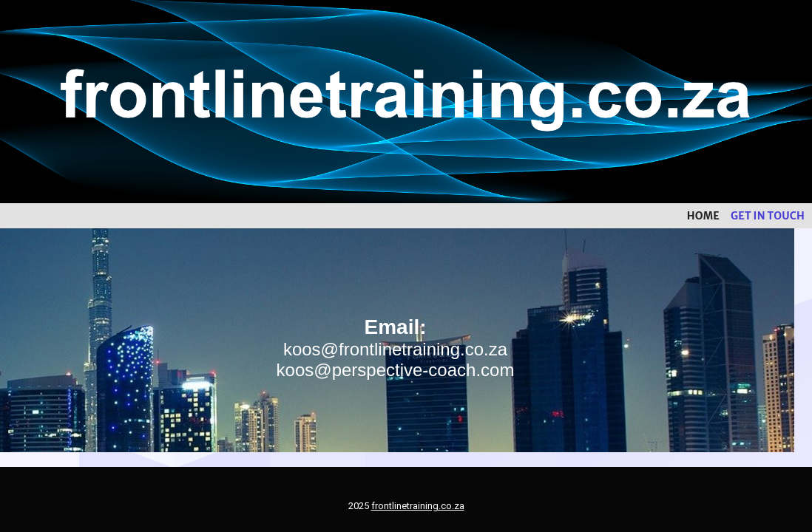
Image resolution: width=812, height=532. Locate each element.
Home (703, 216)
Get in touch (768, 216)
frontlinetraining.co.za (418, 506)
